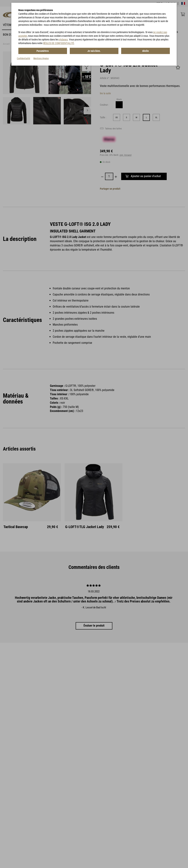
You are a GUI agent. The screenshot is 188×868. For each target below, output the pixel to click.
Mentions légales (41, 58)
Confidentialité (23, 58)
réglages (63, 40)
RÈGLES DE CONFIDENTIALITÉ (59, 43)
